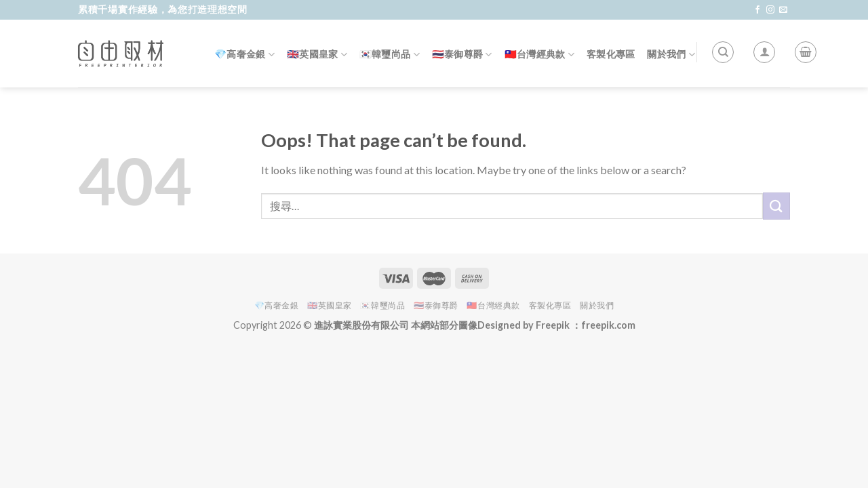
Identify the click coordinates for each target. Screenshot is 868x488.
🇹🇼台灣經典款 (539, 55)
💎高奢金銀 (244, 55)
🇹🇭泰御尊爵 (462, 55)
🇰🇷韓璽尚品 (390, 55)
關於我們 (671, 55)
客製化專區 (611, 54)
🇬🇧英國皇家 (317, 55)
